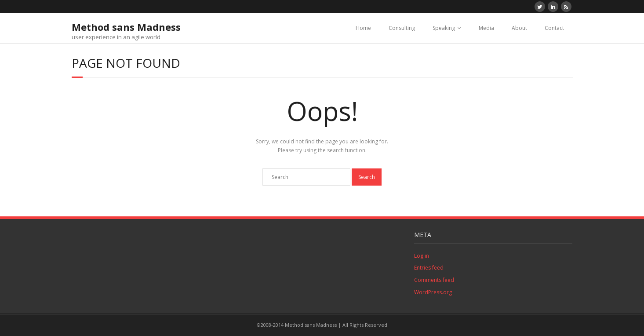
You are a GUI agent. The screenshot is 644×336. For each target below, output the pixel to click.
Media (486, 28)
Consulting (402, 28)
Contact (554, 28)
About (519, 28)
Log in (422, 256)
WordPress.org (433, 292)
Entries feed (429, 268)
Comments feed (434, 280)
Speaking (444, 28)
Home (363, 28)
